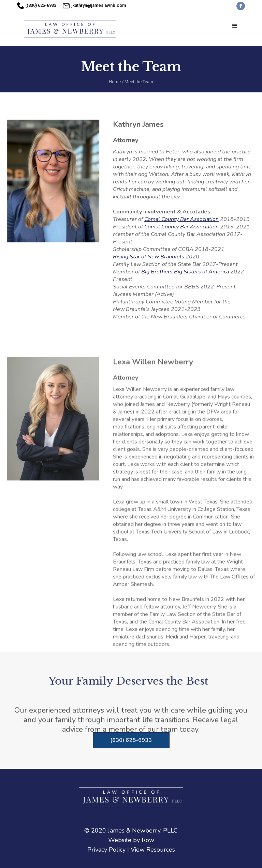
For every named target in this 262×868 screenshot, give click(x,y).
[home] (70, 29)
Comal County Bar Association (181, 219)
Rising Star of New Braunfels (149, 257)
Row (148, 840)
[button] (235, 26)
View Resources (153, 850)
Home (115, 82)
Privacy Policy (106, 850)
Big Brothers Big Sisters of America (185, 272)
